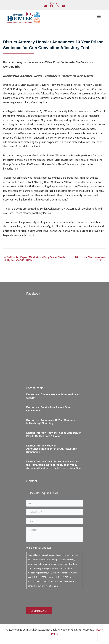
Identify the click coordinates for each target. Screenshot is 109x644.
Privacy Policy (47, 586)
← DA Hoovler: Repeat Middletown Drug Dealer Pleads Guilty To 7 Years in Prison (34, 259)
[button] (46, 6)
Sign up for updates (40, 548)
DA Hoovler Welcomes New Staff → (90, 259)
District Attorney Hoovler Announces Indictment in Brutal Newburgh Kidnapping (52, 449)
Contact (55, 3)
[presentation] (50, 598)
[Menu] (99, 16)
